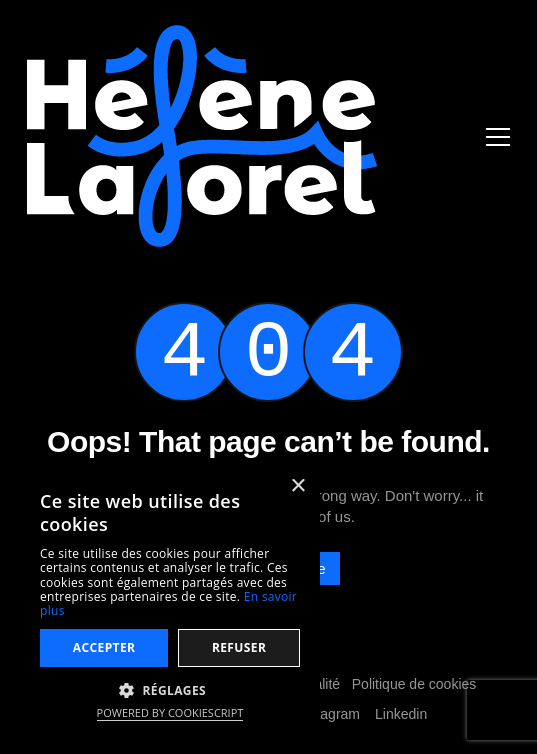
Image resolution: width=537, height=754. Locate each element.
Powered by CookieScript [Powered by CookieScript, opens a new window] (170, 712)
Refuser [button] (239, 647)
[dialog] (170, 599)
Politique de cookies (414, 684)
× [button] (297, 486)
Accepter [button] (104, 647)
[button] (170, 690)
